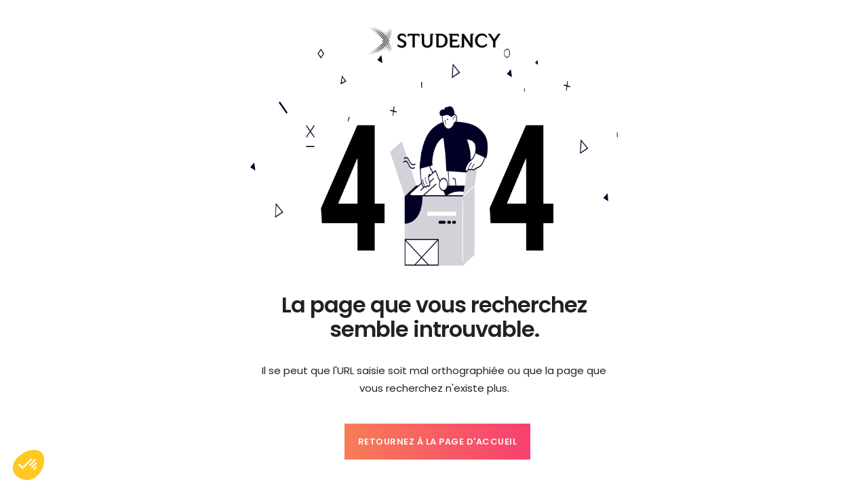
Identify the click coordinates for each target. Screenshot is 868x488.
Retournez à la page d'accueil (438, 442)
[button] (28, 465)
